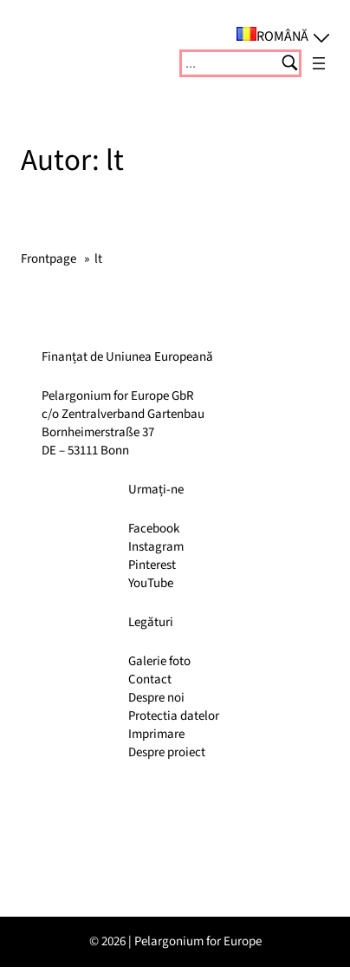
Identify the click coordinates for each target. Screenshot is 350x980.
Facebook (154, 529)
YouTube (151, 583)
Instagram (156, 547)
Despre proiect (167, 752)
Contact (150, 679)
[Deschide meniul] (319, 63)
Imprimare (156, 734)
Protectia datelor (174, 716)
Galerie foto (159, 661)
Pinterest (152, 565)
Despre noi (156, 698)
